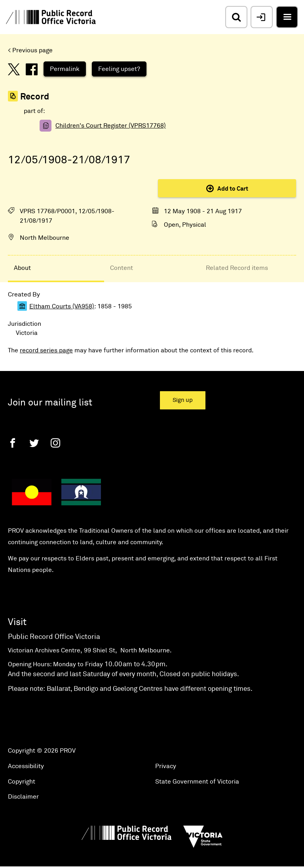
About (22, 268)
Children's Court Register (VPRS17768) (111, 126)
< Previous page (30, 50)
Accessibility (26, 766)
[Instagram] (55, 443)
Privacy (166, 766)
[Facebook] (13, 443)
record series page (46, 350)
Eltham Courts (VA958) (62, 306)
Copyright (22, 782)
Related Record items (237, 268)
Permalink (65, 69)
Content (122, 268)
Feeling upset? (119, 69)
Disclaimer (23, 797)
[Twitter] (34, 443)
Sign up (183, 400)
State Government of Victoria (197, 782)
